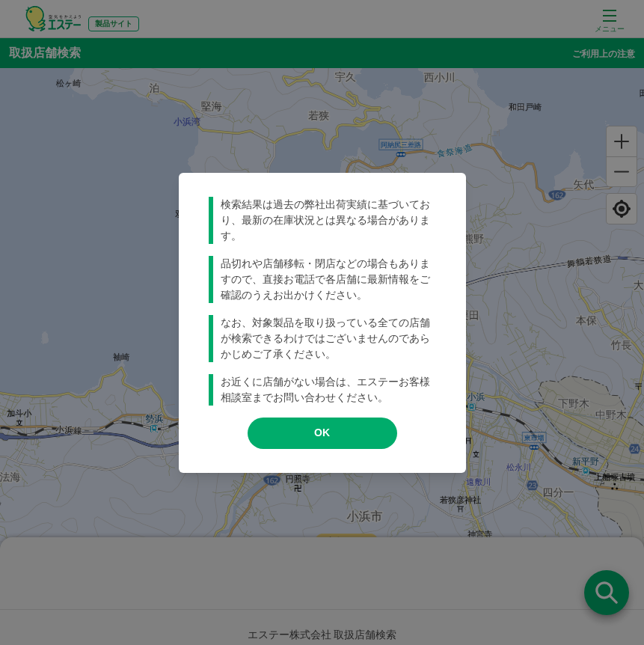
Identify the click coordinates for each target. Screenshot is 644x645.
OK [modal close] (322, 432)
